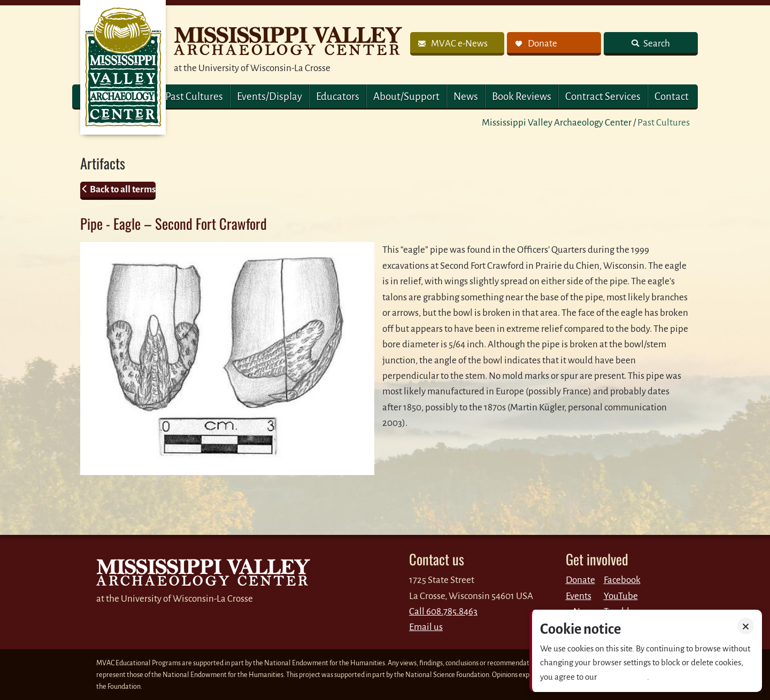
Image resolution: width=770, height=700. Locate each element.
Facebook (622, 580)
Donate (580, 580)
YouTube (621, 596)
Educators (338, 96)
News (466, 96)
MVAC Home (123, 67)
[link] (457, 44)
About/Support (406, 96)
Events (579, 596)
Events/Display (269, 96)
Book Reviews (522, 96)
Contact (672, 96)
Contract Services (603, 96)
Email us (426, 627)
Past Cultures (194, 96)
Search (656, 44)
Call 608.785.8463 (443, 612)
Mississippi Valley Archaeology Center (557, 123)
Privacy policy (623, 677)
